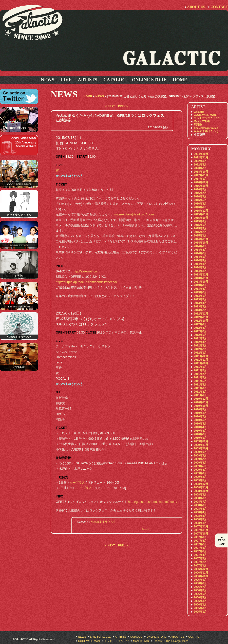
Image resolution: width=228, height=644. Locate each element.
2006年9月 (200, 580)
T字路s (198, 124)
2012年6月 (200, 335)
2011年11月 (201, 360)
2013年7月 (200, 292)
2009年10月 (201, 448)
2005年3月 (200, 608)
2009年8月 (200, 455)
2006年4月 (200, 597)
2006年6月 (200, 590)
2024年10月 (201, 154)
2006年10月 (201, 576)
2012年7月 (200, 331)
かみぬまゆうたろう (103, 522)
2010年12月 (201, 399)
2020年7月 (200, 168)
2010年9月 (200, 409)
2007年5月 (200, 551)
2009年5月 (200, 466)
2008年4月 (200, 512)
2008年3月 (200, 516)
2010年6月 (200, 420)
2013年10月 (201, 282)
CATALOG (115, 80)
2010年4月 (200, 427)
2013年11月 (201, 278)
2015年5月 (200, 228)
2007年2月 (200, 562)
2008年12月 (201, 484)
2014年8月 (200, 250)
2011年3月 (200, 388)
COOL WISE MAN (205, 115)
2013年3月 (200, 306)
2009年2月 (200, 477)
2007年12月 (201, 526)
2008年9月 (200, 494)
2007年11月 (201, 530)
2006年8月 (200, 583)
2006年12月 (201, 569)
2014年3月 (200, 264)
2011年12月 (201, 356)
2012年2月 (200, 349)
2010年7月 (200, 416)
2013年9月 (200, 285)
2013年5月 (200, 299)
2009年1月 (200, 480)
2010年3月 (200, 431)
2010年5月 (200, 424)
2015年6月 (200, 225)
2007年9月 (200, 537)
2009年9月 (200, 452)
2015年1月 (200, 235)
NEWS (48, 80)
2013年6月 (200, 296)
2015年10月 (201, 218)
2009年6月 (200, 463)
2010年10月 (201, 406)
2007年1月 (200, 565)
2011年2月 (200, 392)
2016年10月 (201, 186)
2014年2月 (200, 267)
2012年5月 (200, 338)
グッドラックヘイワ (206, 118)
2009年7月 (200, 459)
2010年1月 (200, 438)
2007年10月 (201, 533)
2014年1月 (200, 271)
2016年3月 (200, 204)
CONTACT (219, 7)
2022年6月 (200, 164)
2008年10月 (201, 491)
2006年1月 (200, 604)
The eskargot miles (206, 128)
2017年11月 (201, 175)
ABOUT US (196, 7)
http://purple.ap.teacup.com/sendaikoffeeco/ (86, 282)
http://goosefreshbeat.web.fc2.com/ (153, 502)
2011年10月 (201, 363)
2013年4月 (200, 303)
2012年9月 (200, 324)
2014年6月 (200, 257)
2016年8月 (200, 189)
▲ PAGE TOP (222, 540)
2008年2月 (200, 519)
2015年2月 (200, 232)
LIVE (66, 80)
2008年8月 (200, 498)
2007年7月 (200, 544)
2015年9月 (200, 221)
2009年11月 (201, 445)
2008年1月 (200, 523)
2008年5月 (200, 509)
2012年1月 (200, 353)
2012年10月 (201, 321)
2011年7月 (200, 374)
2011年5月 (200, 381)
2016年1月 (200, 207)
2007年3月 (200, 558)
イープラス (77, 483)
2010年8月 (200, 413)
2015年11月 (201, 214)
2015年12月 (201, 211)
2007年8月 (200, 541)
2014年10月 (201, 243)
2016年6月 (200, 196)
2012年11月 (201, 317)
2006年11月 (201, 573)
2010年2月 (200, 434)
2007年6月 (200, 548)
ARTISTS (87, 80)
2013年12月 (201, 274)
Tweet (145, 529)
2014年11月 (201, 239)
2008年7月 (200, 502)
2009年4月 (200, 470)
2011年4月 (200, 384)
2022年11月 (201, 157)
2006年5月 (200, 594)
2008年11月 (201, 487)
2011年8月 (200, 370)
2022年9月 (200, 161)
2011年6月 (200, 377)
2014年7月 (200, 253)
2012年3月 (200, 345)
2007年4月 (200, 555)
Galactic (199, 112)
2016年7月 (200, 193)
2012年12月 (201, 314)
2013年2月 (200, 310)
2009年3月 (200, 473)
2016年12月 (201, 182)
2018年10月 (201, 172)
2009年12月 (201, 441)
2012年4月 (200, 342)
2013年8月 (200, 289)
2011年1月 (200, 395)
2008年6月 (200, 505)
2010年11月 (201, 402)
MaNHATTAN (202, 121)
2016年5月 (200, 200)
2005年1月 (200, 612)
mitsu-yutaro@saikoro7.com (134, 214)
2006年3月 (200, 601)
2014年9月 (200, 246)
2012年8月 (200, 328)
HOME (180, 80)
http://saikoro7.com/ (87, 271)
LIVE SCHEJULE (100, 637)
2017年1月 (200, 179)
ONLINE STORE (149, 80)
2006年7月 (200, 587)
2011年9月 (200, 367)
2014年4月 (200, 260)
